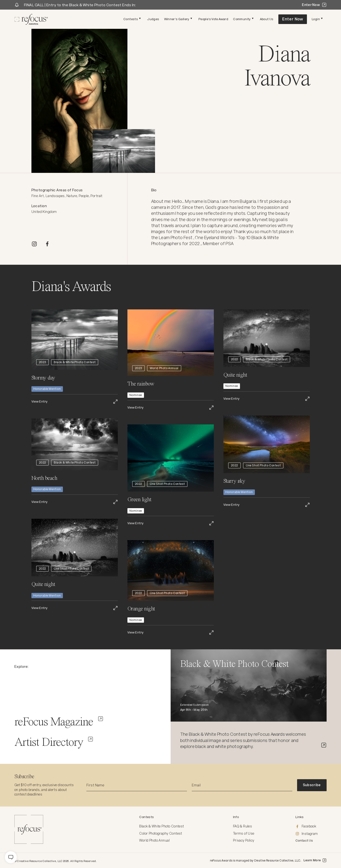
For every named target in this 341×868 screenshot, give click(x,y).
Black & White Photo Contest (162, 826)
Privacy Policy (244, 840)
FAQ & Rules (243, 826)
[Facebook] (311, 826)
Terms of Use (244, 833)
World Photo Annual (154, 840)
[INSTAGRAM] (34, 244)
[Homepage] (31, 19)
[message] (11, 857)
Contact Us (304, 841)
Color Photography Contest (161, 833)
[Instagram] (311, 834)
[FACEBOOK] (47, 244)
